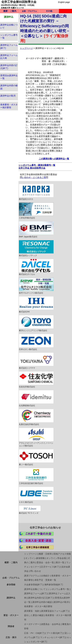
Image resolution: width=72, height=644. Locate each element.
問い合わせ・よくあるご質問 (34, 177)
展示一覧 (60, 562)
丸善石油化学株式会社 (36, 417)
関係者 (11, 626)
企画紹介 (45, 576)
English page (64, 2)
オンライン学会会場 (56, 558)
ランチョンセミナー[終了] (53, 637)
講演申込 (11, 598)
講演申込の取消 (8, 96)
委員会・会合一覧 (45, 562)
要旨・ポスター (11, 615)
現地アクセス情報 (62, 554)
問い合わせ (36, 571)
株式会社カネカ (36, 192)
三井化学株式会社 (36, 211)
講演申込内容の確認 (42, 602)
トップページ (26, 48)
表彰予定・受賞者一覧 (45, 580)
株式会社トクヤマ (36, 361)
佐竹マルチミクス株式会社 (36, 286)
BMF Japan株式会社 (36, 230)
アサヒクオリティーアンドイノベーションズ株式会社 (36, 437)
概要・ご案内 (10, 11)
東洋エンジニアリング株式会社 (36, 323)
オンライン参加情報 (35, 558)
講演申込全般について (35, 589)
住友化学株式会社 (36, 380)
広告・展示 (11, 637)
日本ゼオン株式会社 (36, 342)
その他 (49, 11)
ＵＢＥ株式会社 (36, 495)
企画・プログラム (11, 578)
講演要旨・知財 (32, 611)
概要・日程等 (45, 554)
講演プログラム (32, 576)
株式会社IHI (36, 305)
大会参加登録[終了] (33, 585)
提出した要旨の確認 (34, 615)
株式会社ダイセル (36, 267)
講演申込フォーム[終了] (35, 593)
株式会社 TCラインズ (30, 510)
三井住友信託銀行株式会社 (36, 476)
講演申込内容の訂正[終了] (40, 598)
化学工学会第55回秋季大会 (19, 2)
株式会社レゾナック (36, 248)
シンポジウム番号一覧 (58, 589)
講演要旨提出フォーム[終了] (55, 611)
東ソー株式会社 (36, 457)
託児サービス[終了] (50, 567)
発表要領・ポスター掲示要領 (38, 606)
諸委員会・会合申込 (51, 624)
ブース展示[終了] (54, 633)
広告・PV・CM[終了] (34, 633)
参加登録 (11, 585)
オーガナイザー (32, 624)
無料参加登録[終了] (54, 585)
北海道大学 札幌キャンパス (12, 8)
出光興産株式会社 (36, 398)
